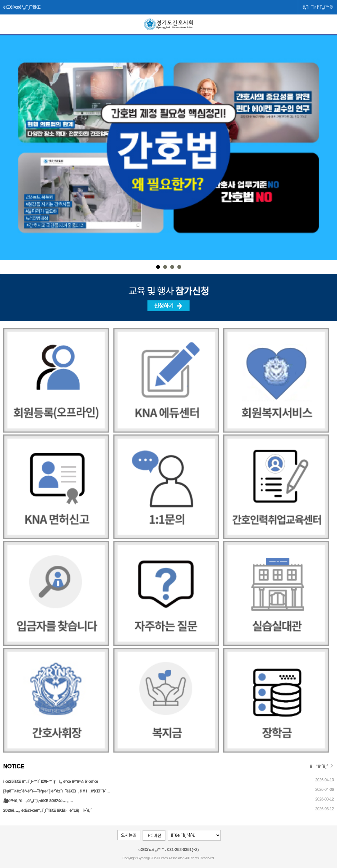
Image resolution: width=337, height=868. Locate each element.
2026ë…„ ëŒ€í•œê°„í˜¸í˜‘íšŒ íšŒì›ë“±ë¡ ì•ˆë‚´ (47, 810)
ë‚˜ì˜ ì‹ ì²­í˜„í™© (318, 7)
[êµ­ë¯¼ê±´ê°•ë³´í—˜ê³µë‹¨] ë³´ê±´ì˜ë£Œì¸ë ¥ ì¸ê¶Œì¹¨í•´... (56, 791)
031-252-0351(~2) (182, 850)
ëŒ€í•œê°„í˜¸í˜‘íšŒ (22, 7)
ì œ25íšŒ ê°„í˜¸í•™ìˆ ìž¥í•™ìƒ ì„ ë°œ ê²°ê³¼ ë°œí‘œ (51, 781)
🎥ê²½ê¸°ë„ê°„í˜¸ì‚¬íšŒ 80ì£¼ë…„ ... (38, 801)
